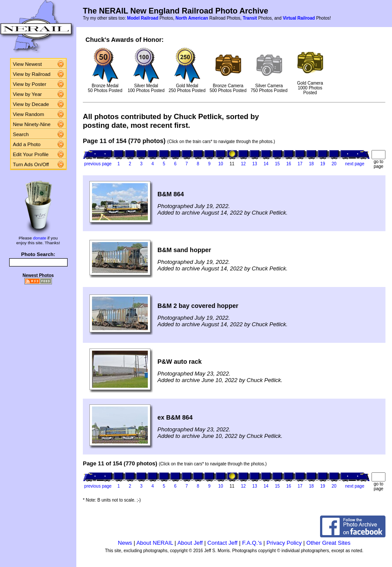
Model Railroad (143, 18)
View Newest (27, 64)
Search (21, 134)
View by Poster (30, 84)
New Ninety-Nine (32, 124)
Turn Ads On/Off (31, 164)
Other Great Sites (329, 543)
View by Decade (31, 104)
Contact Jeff (223, 543)
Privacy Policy (284, 543)
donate (40, 238)
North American (192, 18)
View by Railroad (32, 74)
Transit (250, 18)
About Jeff (190, 543)
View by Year (27, 94)
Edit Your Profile (31, 154)
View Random (29, 114)
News (125, 543)
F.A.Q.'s (252, 543)
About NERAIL (155, 543)
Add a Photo (27, 144)
